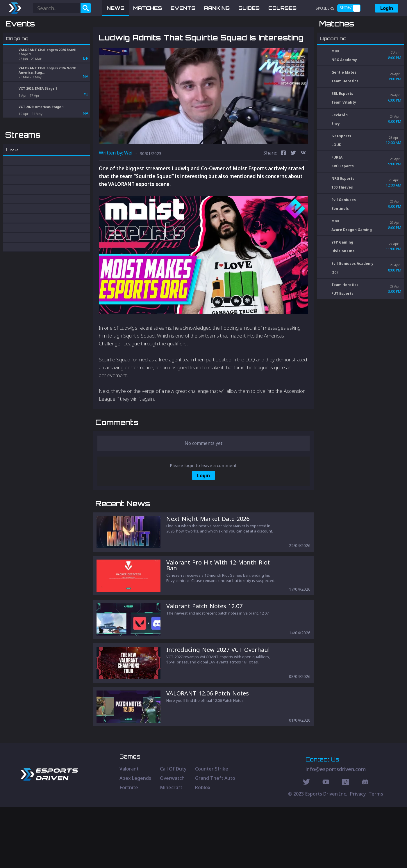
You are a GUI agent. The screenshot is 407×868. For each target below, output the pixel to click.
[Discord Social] (346, 844)
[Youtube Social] (326, 844)
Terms (376, 855)
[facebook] (283, 184)
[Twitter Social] (306, 844)
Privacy (358, 855)
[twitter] (293, 184)
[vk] (303, 184)
